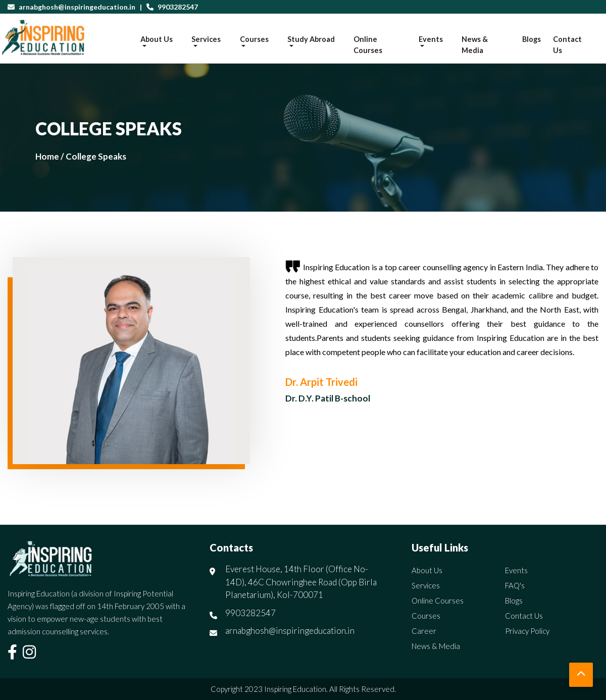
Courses (426, 616)
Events (516, 570)
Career (424, 631)
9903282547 (177, 7)
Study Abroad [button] (311, 39)
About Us (427, 570)
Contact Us (567, 45)
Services (426, 585)
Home (47, 156)
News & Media (475, 45)
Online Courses (368, 45)
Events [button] (431, 39)
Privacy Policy (527, 631)
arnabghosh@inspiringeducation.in (77, 7)
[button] (581, 675)
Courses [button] (254, 39)
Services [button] (206, 39)
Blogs (532, 39)
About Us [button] (157, 39)
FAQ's (515, 585)
